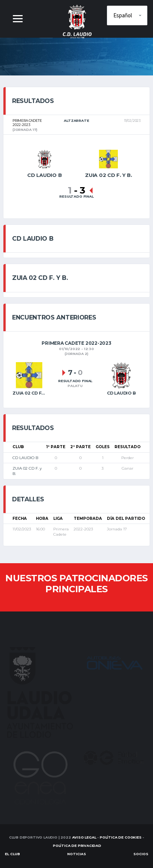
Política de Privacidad (77, 846)
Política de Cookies (121, 837)
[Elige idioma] (127, 15)
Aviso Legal (84, 837)
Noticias (77, 854)
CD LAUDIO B (25, 458)
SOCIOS (141, 854)
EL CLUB (12, 854)
